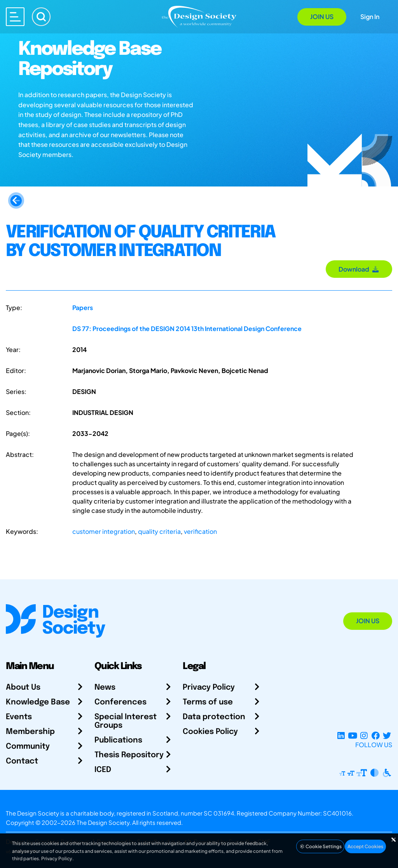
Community (28, 747)
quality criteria (159, 531)
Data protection (214, 717)
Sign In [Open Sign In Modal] (370, 17)
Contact (22, 761)
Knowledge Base (38, 702)
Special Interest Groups (126, 721)
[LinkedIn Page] (341, 735)
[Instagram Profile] (364, 735)
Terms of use (208, 702)
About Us (23, 688)
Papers (83, 308)
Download (359, 269)
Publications (118, 740)
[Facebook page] (376, 735)
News (105, 688)
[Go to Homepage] (199, 16)
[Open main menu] (15, 17)
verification (200, 531)
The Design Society (103, 822)
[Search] (41, 17)
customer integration (104, 531)
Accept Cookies (365, 846)
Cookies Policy (210, 732)
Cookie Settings (320, 846)
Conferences (120, 702)
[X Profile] (387, 735)
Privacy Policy (209, 688)
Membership (30, 732)
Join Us (322, 17)
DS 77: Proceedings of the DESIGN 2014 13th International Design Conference (187, 329)
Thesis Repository (129, 755)
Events (19, 717)
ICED (103, 770)
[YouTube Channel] (352, 735)
